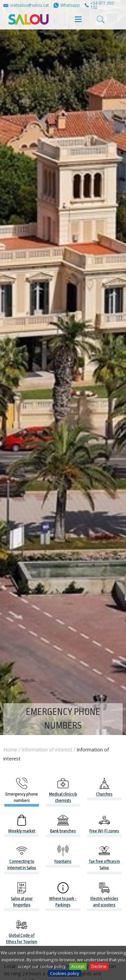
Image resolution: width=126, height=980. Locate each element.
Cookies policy (65, 973)
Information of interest (47, 750)
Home (10, 750)
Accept (78, 966)
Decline (99, 966)
